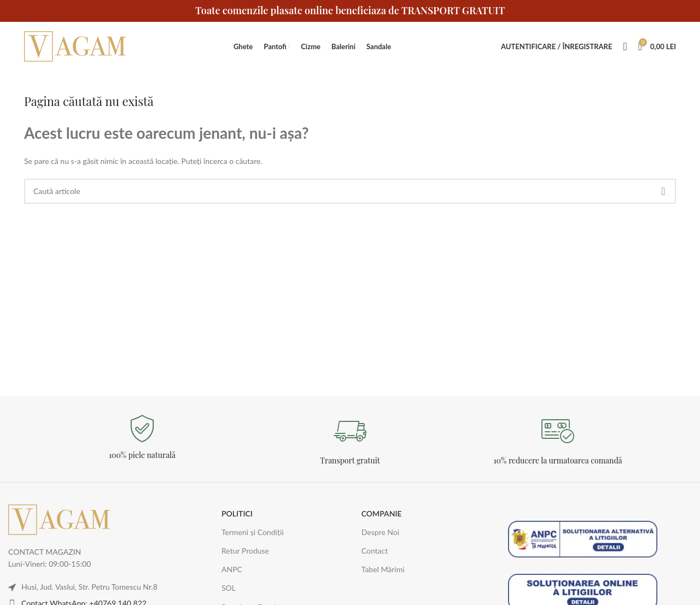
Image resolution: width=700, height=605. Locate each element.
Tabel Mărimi (383, 569)
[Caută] (625, 46)
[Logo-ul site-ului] (76, 46)
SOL (229, 588)
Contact (375, 551)
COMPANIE (382, 513)
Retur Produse (245, 551)
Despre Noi (380, 532)
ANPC (232, 569)
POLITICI (237, 513)
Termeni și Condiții (253, 532)
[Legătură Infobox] (142, 437)
